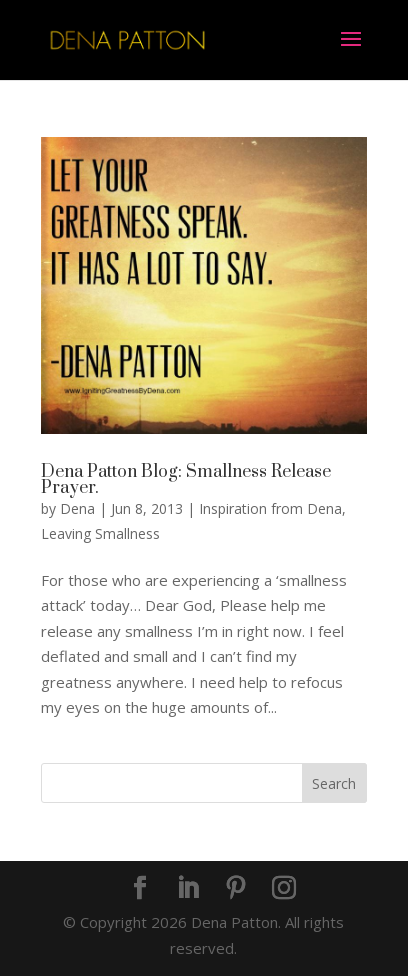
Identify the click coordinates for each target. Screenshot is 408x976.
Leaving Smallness (100, 533)
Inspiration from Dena (270, 508)
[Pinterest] (236, 889)
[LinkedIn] (188, 889)
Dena (77, 508)
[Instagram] (284, 889)
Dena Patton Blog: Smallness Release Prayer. (186, 480)
